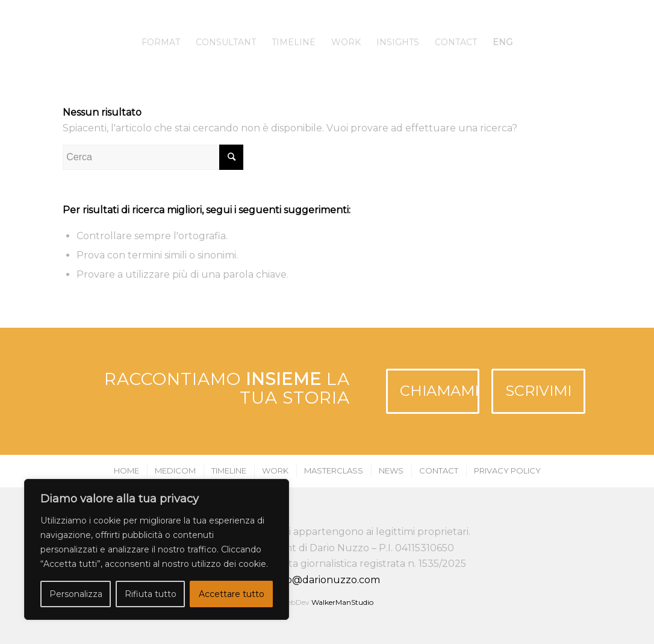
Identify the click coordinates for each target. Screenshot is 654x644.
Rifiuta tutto (151, 594)
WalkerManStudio (342, 602)
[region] (157, 549)
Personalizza (76, 594)
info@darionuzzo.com (327, 580)
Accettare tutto (232, 594)
